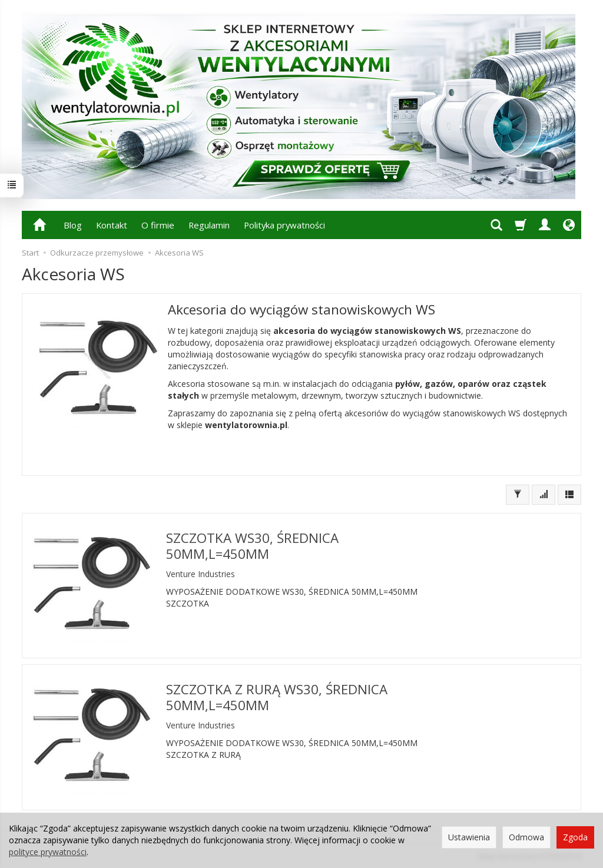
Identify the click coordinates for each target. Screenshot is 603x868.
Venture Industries (201, 574)
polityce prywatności (48, 852)
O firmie (158, 225)
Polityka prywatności (284, 225)
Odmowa (526, 837)
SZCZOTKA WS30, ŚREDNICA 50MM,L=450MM (252, 546)
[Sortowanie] (544, 495)
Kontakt (112, 225)
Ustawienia (469, 837)
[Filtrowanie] (518, 495)
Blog (73, 225)
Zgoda (575, 837)
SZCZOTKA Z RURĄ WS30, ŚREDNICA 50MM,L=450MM (277, 697)
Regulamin (209, 225)
